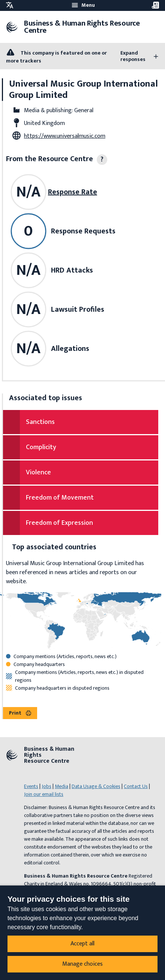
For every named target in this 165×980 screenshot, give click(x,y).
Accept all (82, 944)
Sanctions (40, 422)
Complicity (41, 447)
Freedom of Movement (60, 498)
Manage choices (82, 964)
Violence (38, 472)
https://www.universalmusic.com (65, 136)
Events (31, 786)
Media (61, 786)
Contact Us (136, 786)
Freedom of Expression (59, 523)
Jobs (46, 786)
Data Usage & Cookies (96, 786)
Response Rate (73, 192)
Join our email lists (44, 794)
